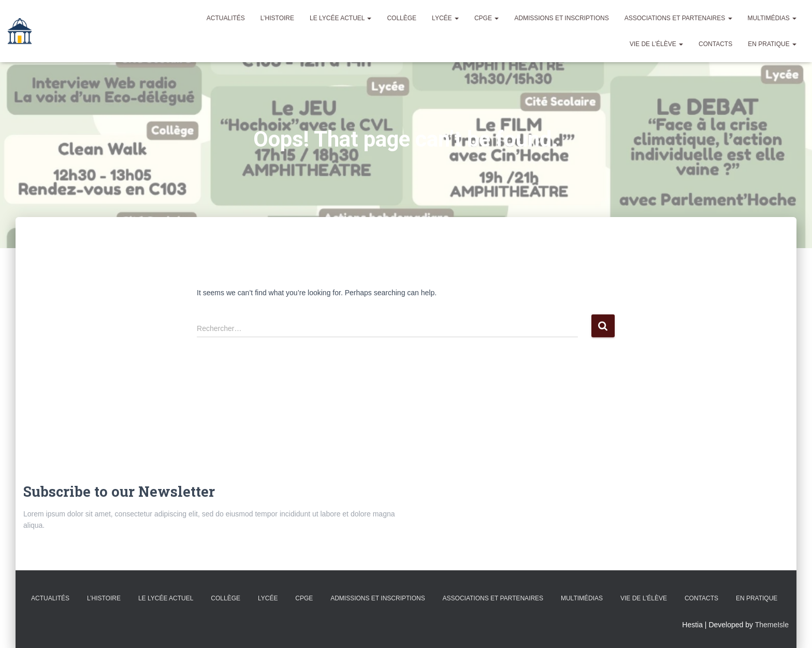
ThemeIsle (772, 625)
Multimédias (772, 18)
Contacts (715, 44)
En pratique (772, 44)
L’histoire (277, 18)
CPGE (487, 18)
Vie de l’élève (656, 44)
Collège (402, 18)
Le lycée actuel (340, 18)
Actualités (226, 18)
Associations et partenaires (678, 18)
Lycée (445, 18)
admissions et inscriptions (561, 18)
